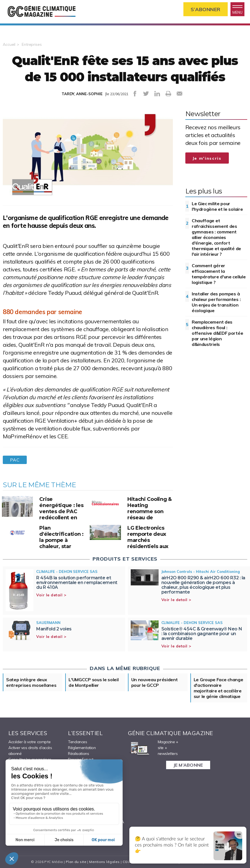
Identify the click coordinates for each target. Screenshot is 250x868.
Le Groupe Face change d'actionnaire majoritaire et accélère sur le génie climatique (219, 688)
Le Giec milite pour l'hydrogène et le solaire (217, 206)
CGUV (128, 862)
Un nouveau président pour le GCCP (155, 682)
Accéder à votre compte (29, 742)
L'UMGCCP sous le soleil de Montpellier (94, 682)
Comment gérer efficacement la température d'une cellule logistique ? (219, 274)
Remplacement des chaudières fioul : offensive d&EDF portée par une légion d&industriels (217, 333)
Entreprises (32, 44)
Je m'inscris (207, 158)
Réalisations (78, 754)
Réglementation (82, 748)
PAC (15, 460)
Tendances (77, 742)
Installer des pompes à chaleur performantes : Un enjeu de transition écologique (216, 302)
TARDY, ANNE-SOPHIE (82, 94)
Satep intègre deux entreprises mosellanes (31, 682)
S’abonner (206, 9)
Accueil (9, 44)
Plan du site (76, 862)
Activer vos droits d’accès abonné (30, 751)
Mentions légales (104, 862)
